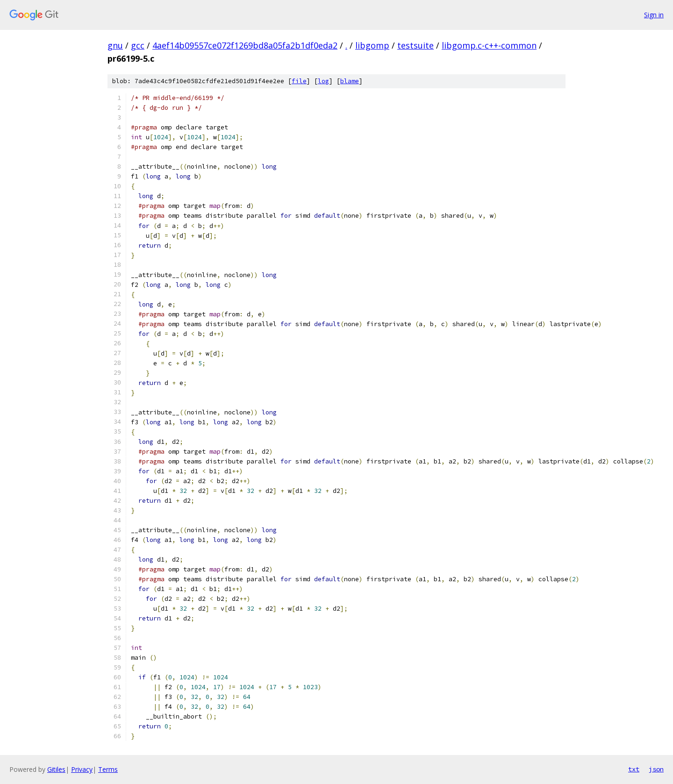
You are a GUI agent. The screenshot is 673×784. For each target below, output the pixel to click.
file (299, 81)
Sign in (654, 15)
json (656, 769)
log (323, 81)
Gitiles (56, 769)
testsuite (415, 45)
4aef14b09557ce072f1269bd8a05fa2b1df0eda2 (245, 45)
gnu (115, 45)
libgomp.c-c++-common (489, 45)
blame (350, 81)
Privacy (82, 769)
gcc (138, 45)
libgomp (372, 45)
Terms (108, 769)
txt (634, 769)
